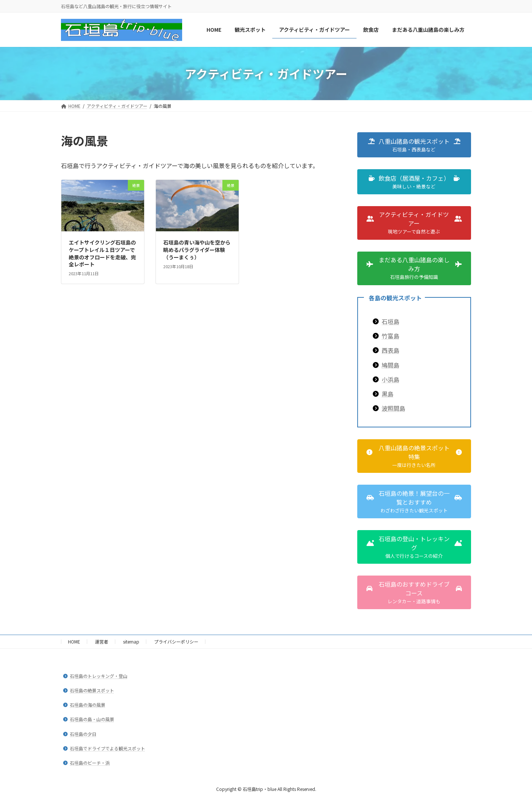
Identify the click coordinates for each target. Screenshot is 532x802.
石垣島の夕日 (83, 734)
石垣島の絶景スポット (92, 690)
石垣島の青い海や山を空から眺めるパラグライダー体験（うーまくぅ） (197, 250)
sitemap (131, 641)
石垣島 (391, 321)
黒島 (388, 394)
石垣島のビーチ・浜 (90, 763)
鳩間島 (391, 365)
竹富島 (391, 336)
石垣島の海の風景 (88, 705)
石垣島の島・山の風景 (92, 719)
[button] (414, 145)
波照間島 (393, 408)
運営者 (102, 641)
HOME (74, 641)
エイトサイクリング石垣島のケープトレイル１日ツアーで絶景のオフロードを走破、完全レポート (102, 253)
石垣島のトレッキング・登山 (99, 676)
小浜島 (391, 379)
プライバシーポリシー (176, 641)
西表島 (391, 351)
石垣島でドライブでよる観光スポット (108, 748)
